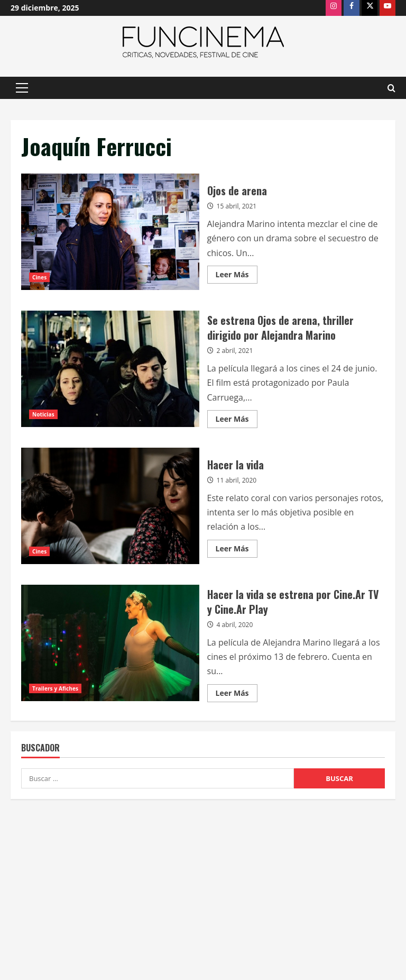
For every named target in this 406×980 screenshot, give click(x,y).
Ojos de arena (110, 232)
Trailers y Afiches (55, 688)
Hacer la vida (110, 506)
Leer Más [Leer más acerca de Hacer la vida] (237, 550)
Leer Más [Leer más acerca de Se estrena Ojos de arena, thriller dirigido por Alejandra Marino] (237, 421)
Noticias (43, 414)
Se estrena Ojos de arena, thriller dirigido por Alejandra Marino (110, 369)
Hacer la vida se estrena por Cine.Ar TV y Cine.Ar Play (110, 643)
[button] (22, 88)
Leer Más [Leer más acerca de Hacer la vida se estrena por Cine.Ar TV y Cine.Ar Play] (237, 695)
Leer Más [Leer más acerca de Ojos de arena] (237, 276)
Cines (39, 277)
